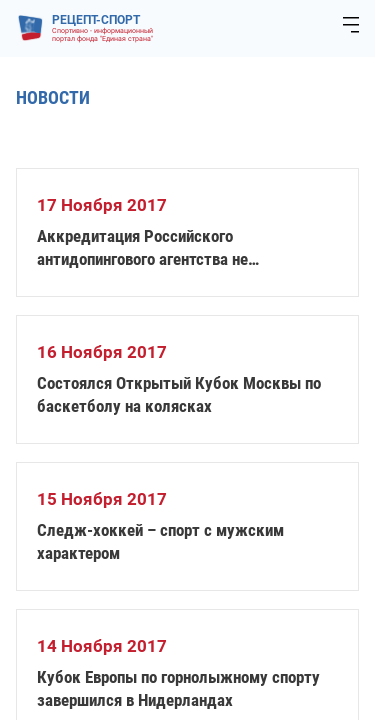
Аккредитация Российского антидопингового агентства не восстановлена (142, 248)
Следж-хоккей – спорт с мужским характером (160, 541)
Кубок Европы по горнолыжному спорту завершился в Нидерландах (178, 688)
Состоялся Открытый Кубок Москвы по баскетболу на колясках (179, 394)
